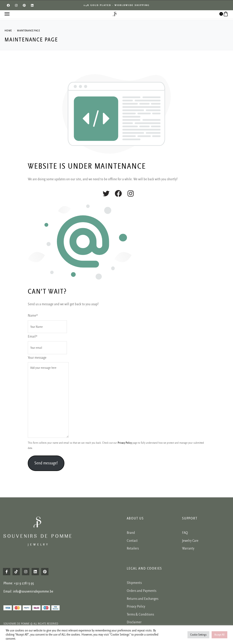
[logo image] (115, 14)
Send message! (46, 463)
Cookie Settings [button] (198, 635)
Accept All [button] (219, 635)
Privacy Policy (125, 443)
